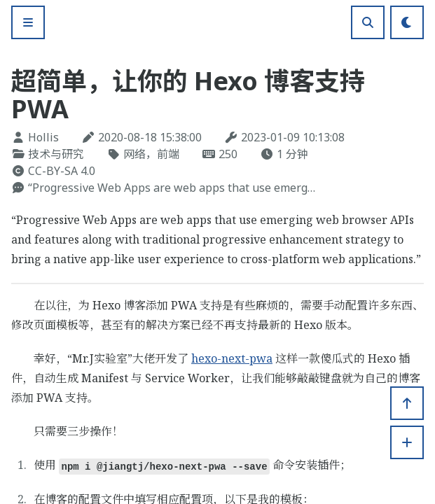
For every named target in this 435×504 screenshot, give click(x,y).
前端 (168, 154)
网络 (134, 154)
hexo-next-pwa (232, 358)
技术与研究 (56, 154)
